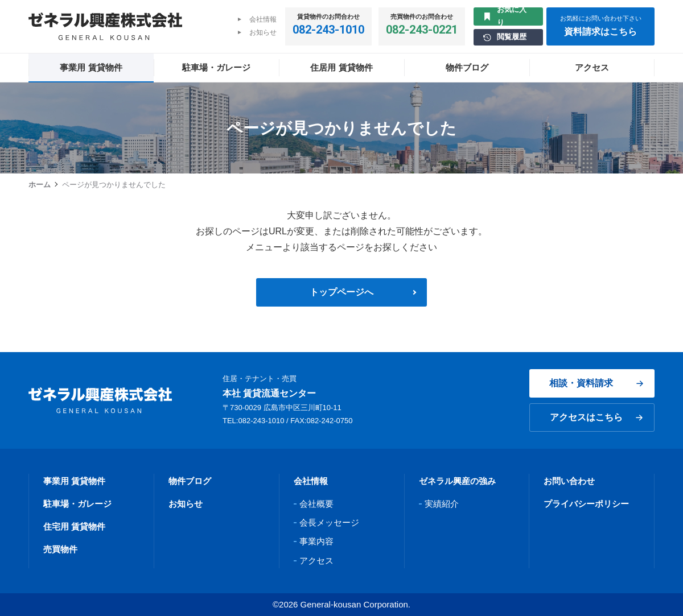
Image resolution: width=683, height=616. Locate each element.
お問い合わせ (569, 481)
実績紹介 (442, 504)
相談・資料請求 (596, 383)
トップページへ (341, 292)
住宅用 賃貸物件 (74, 526)
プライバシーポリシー (586, 504)
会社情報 (263, 19)
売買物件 (60, 549)
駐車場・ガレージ (77, 504)
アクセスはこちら (596, 417)
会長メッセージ (329, 522)
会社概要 (316, 504)
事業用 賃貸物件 (74, 481)
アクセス (316, 561)
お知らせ (263, 32)
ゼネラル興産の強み (457, 481)
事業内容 (316, 541)
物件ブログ (190, 481)
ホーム (40, 185)
